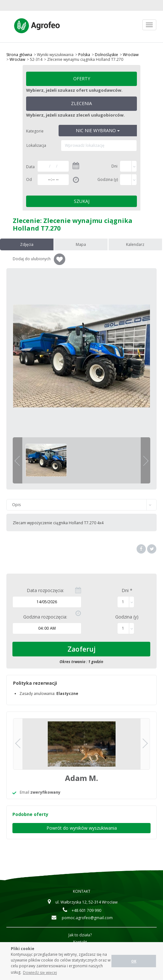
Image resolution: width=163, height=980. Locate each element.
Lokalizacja (36, 145)
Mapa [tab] (81, 244)
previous (17, 461)
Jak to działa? (80, 935)
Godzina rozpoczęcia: (45, 617)
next (146, 461)
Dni (114, 166)
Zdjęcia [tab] (27, 244)
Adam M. (81, 778)
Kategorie (35, 131)
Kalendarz (136, 244)
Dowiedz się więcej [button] (40, 973)
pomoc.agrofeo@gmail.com (82, 918)
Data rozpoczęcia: (45, 590)
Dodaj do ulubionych (39, 259)
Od (29, 179)
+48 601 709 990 (81, 910)
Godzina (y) (108, 179)
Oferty (82, 79)
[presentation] (27, 244)
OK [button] (134, 961)
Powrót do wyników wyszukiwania (82, 828)
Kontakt (82, 891)
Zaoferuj (81, 649)
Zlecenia (81, 103)
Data (30, 167)
